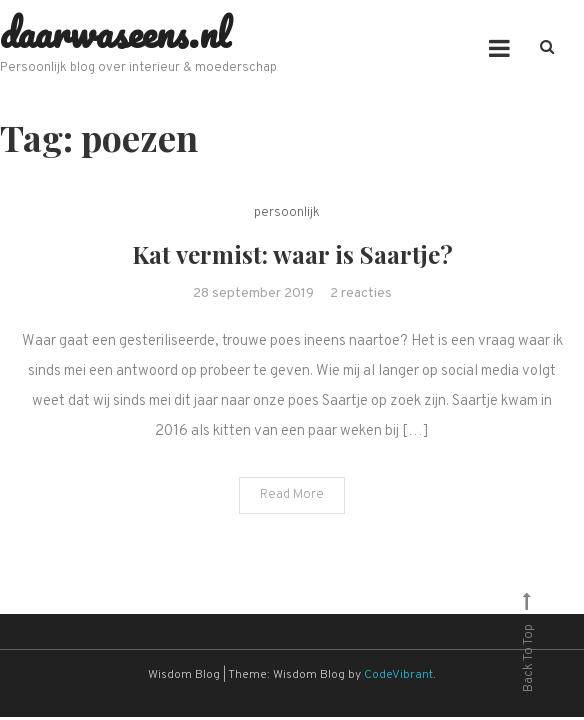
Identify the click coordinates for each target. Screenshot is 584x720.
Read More (292, 495)
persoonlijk (287, 213)
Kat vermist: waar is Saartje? (292, 254)
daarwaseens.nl (115, 32)
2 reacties (361, 293)
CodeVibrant (398, 675)
